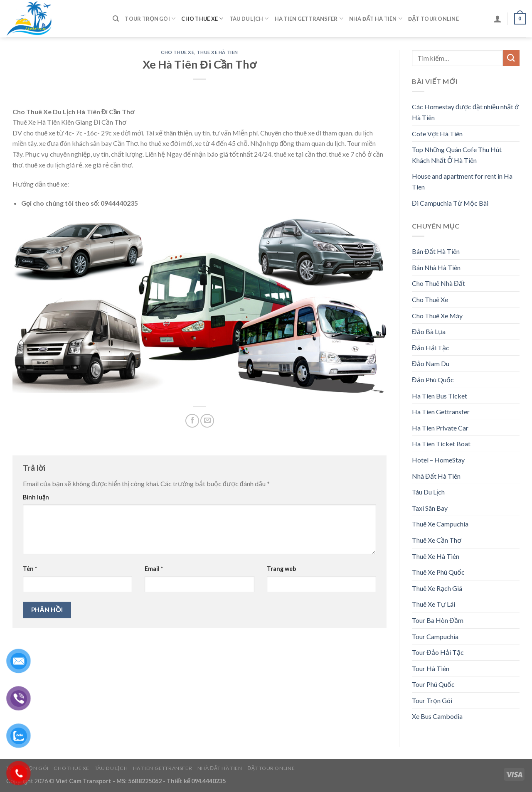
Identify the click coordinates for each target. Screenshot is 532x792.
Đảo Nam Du (431, 363)
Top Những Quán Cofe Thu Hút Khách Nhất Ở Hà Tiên (457, 155)
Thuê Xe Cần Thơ (437, 540)
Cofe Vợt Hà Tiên (437, 134)
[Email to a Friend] (207, 421)
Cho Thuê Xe (202, 18)
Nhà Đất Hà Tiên (376, 18)
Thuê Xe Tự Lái (433, 604)
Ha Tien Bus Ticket (440, 396)
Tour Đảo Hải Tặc (438, 652)
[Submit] (511, 58)
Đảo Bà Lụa (429, 331)
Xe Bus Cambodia (437, 716)
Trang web (281, 569)
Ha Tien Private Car (440, 428)
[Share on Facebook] (192, 421)
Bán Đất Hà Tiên (436, 251)
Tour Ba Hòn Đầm (438, 620)
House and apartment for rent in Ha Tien (462, 181)
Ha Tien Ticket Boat (441, 444)
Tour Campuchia (435, 636)
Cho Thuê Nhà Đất (438, 283)
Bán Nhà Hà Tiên (436, 267)
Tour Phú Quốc (433, 684)
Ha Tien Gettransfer (309, 18)
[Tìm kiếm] (116, 19)
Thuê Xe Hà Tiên (217, 52)
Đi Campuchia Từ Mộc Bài (450, 203)
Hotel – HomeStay (438, 460)
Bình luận (36, 497)
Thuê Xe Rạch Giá (437, 588)
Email (154, 569)
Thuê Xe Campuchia (440, 524)
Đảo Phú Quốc (433, 380)
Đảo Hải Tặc (431, 348)
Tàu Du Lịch (249, 18)
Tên (30, 569)
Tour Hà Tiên (431, 668)
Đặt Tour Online (433, 19)
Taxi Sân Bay (430, 508)
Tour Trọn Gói (150, 18)
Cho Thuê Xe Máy (437, 316)
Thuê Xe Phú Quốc (438, 572)
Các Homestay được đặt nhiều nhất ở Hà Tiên (465, 112)
